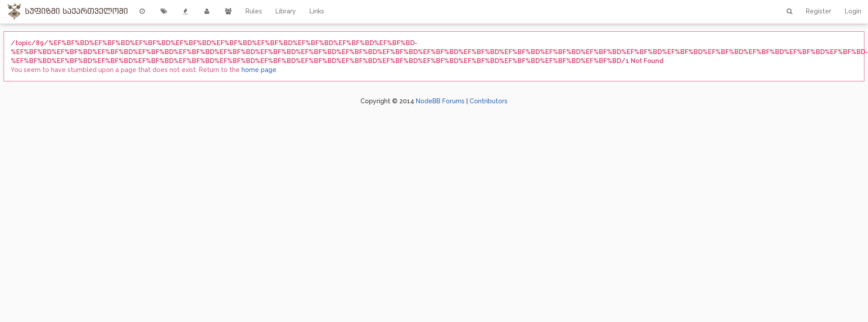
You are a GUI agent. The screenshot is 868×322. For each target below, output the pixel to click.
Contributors (489, 101)
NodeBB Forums (440, 101)
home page (259, 70)
